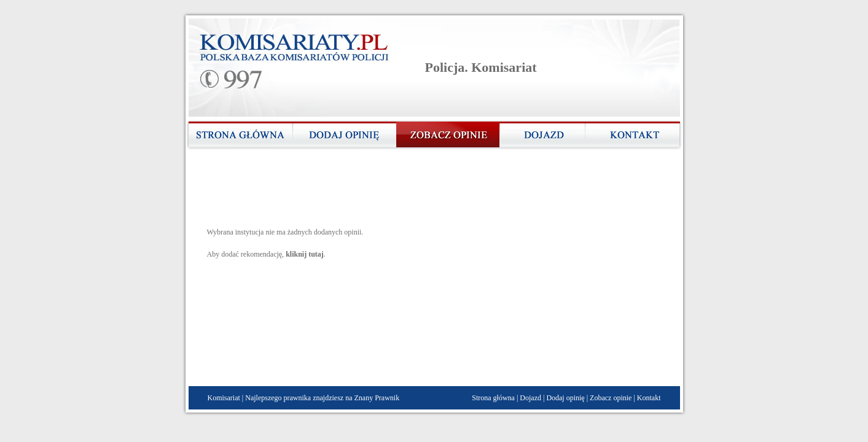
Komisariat (224, 398)
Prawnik (387, 398)
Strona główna (493, 398)
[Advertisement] (431, 193)
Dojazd (530, 398)
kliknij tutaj (305, 254)
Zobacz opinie (611, 398)
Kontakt (649, 398)
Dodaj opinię (565, 398)
